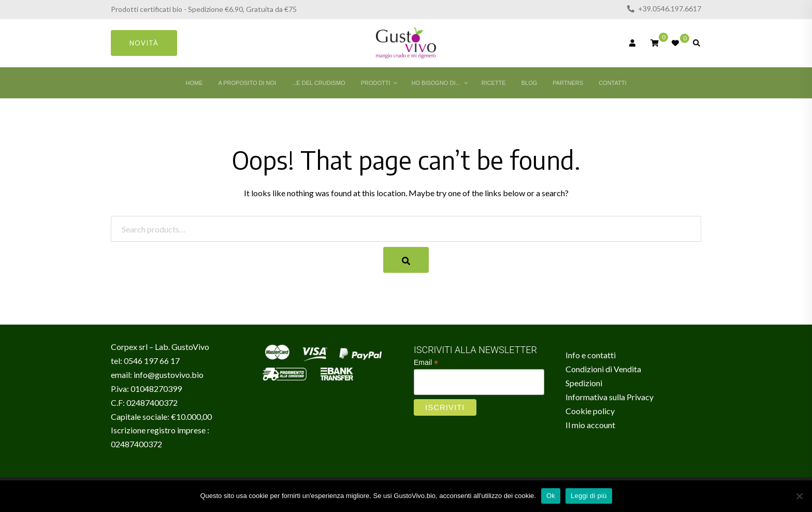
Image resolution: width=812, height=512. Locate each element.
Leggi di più (589, 496)
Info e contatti (591, 355)
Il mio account (590, 425)
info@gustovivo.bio (169, 375)
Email (426, 363)
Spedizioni (584, 383)
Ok (551, 496)
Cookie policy (590, 411)
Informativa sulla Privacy (610, 397)
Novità (144, 43)
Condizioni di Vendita (603, 369)
